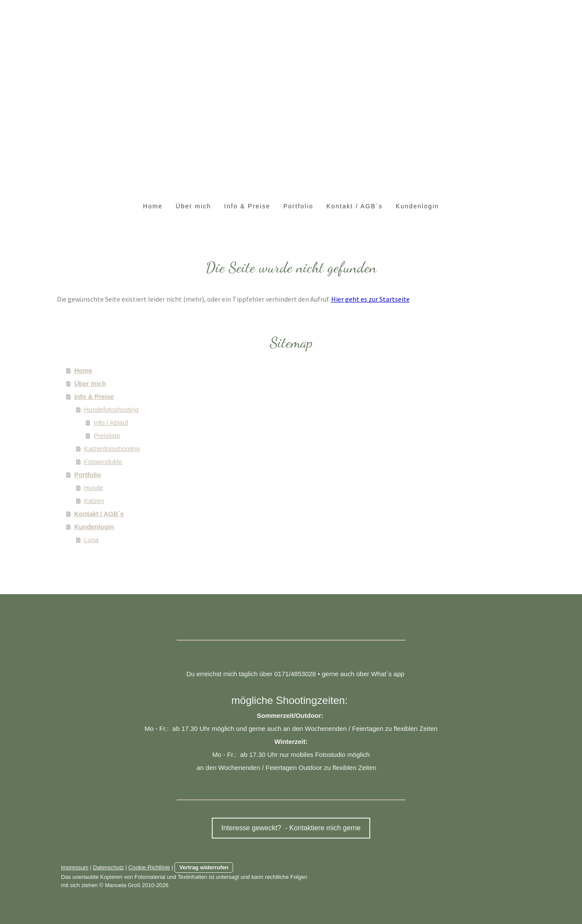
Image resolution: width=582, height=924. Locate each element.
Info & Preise (247, 206)
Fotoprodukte (103, 462)
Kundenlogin (418, 206)
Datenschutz (108, 867)
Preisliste (107, 436)
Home (153, 206)
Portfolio (298, 206)
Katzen (94, 501)
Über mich (194, 206)
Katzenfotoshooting (112, 449)
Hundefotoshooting (112, 409)
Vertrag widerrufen (204, 867)
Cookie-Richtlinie (149, 867)
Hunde (94, 488)
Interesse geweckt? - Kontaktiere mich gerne (291, 828)
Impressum (75, 867)
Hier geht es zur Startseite (370, 299)
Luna (91, 540)
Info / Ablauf (111, 423)
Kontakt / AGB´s (355, 206)
